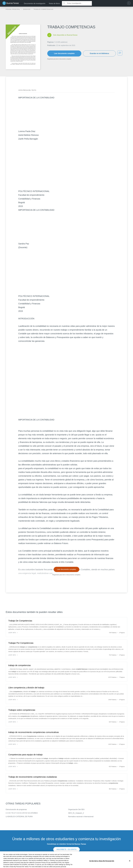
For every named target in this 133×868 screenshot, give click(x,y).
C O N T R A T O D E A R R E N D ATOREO (22, 813)
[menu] (129, 3)
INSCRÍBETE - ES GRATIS (66, 849)
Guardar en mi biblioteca (99, 53)
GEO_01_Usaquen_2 (76, 813)
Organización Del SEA (76, 809)
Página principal (13, 9)
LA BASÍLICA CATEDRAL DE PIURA (19, 817)
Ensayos (27, 9)
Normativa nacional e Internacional (81, 817)
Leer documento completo (64, 53)
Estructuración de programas (16, 809)
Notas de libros (54, 3)
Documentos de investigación (35, 3)
